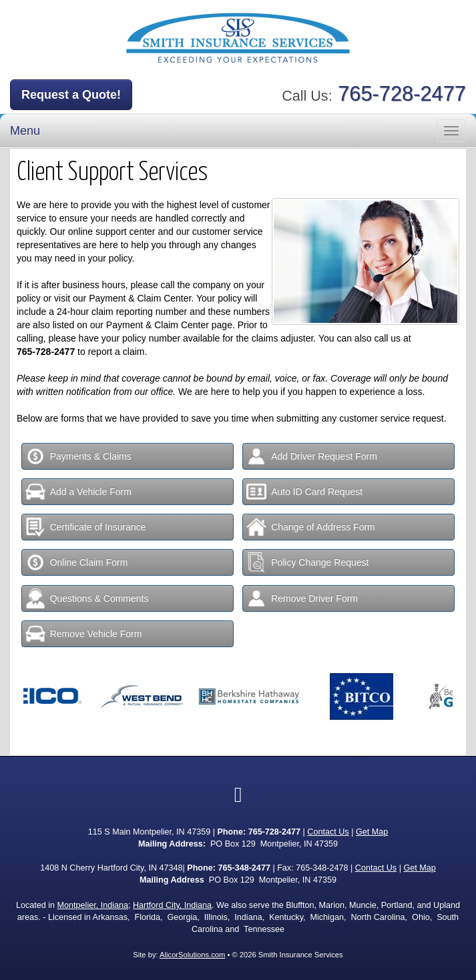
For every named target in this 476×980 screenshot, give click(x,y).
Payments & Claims (78, 456)
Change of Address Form (311, 527)
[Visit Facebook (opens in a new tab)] (238, 795)
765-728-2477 (402, 94)
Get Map (372, 832)
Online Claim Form (77, 562)
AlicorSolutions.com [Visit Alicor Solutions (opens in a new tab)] (192, 955)
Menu (25, 131)
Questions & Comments (87, 598)
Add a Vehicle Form (78, 492)
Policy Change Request (307, 562)
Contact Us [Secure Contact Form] (328, 832)
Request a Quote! (71, 95)
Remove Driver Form (302, 598)
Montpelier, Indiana (93, 905)
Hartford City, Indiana (172, 905)
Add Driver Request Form (312, 456)
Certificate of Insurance (86, 527)
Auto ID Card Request (304, 492)
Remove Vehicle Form (84, 634)
